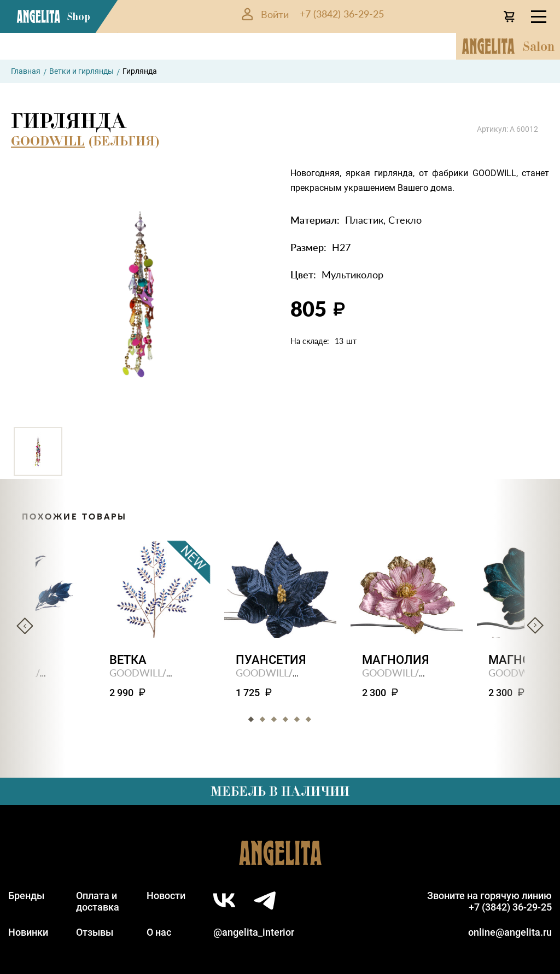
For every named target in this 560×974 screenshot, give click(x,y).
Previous (25, 626)
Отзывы (95, 932)
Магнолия (396, 660)
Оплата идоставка (98, 901)
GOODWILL (48, 141)
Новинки (28, 932)
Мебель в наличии (280, 791)
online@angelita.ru (510, 932)
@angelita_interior (254, 932)
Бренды (26, 896)
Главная (26, 71)
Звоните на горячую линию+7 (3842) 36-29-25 (489, 901)
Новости (166, 896)
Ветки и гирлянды (81, 71)
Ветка (128, 660)
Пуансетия (271, 660)
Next (535, 626)
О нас (159, 932)
